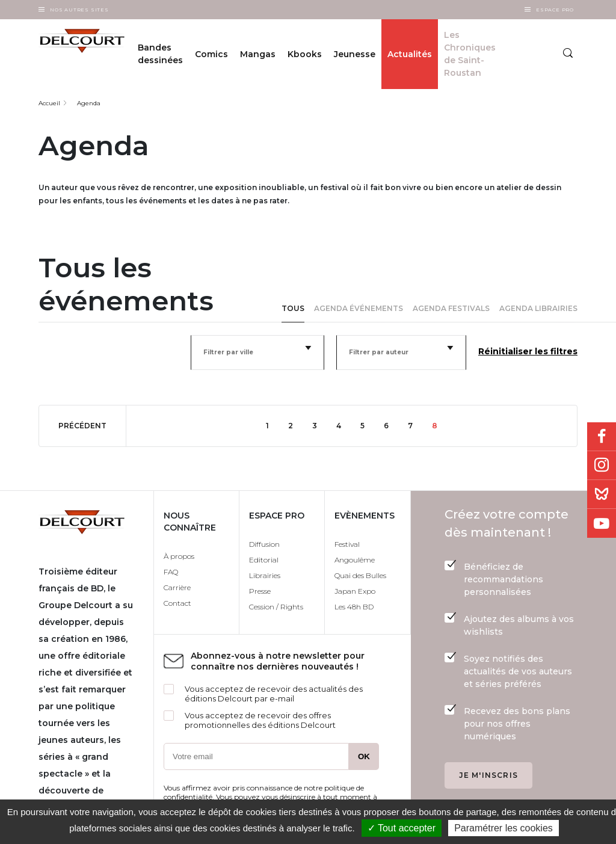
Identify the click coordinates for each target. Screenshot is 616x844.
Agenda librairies (538, 308)
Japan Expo (355, 591)
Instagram (602, 466)
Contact (177, 603)
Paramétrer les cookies (504, 828)
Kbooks (305, 54)
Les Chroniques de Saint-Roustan (470, 54)
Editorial (264, 560)
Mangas (258, 54)
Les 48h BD (354, 607)
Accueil (49, 103)
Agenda (89, 103)
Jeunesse (355, 54)
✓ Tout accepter (402, 828)
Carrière (177, 587)
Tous (293, 308)
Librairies (265, 575)
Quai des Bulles (360, 575)
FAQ (171, 572)
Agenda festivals (451, 308)
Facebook (602, 437)
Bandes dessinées (160, 54)
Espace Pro (555, 10)
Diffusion (264, 544)
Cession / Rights (276, 607)
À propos (179, 556)
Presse (260, 591)
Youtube (602, 523)
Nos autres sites (79, 10)
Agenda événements (359, 308)
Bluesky (602, 494)
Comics (211, 54)
